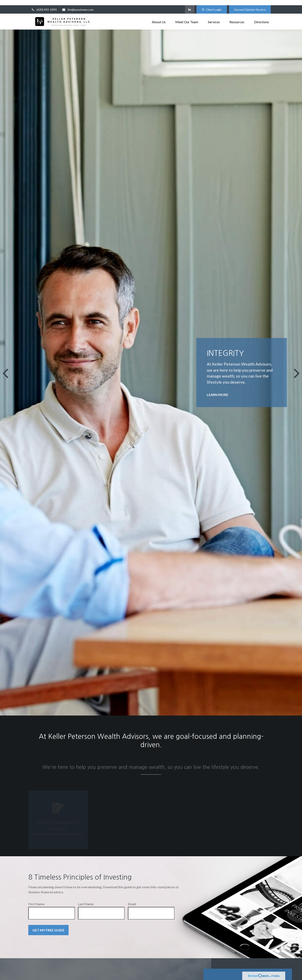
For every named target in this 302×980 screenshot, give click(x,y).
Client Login (212, 4)
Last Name (86, 899)
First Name (36, 899)
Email (132, 899)
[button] (159, 16)
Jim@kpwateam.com (78, 4)
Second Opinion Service (250, 4)
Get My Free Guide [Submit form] (48, 925)
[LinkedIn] (190, 4)
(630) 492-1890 (44, 4)
